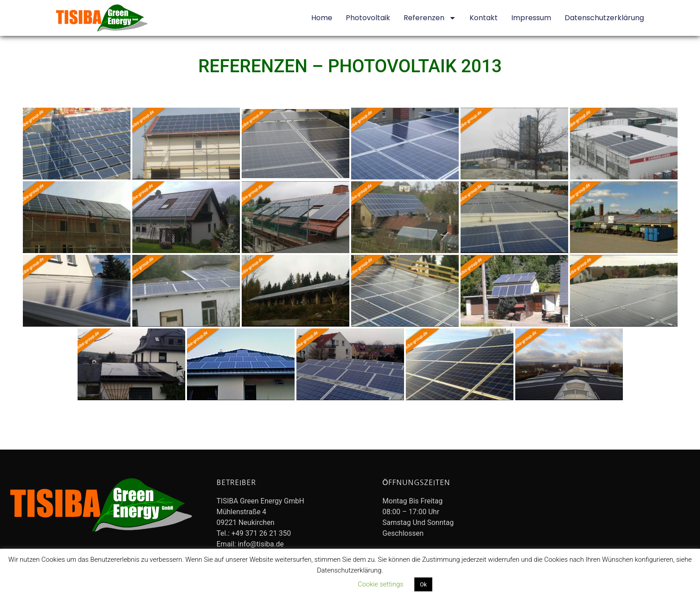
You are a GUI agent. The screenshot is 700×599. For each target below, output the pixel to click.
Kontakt (484, 18)
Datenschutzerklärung (604, 18)
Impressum (531, 18)
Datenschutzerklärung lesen (306, 584)
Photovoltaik (368, 18)
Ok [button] (423, 584)
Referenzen (430, 18)
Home (322, 18)
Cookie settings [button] (380, 584)
